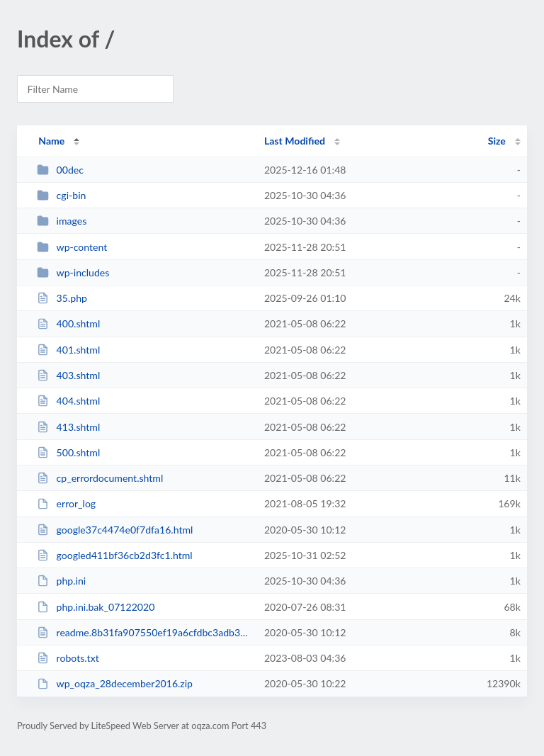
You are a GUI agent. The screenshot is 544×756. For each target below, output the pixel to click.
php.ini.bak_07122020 (96, 607)
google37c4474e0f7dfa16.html (115, 530)
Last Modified (295, 141)
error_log (66, 503)
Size (497, 141)
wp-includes (73, 272)
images (62, 221)
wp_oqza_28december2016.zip (115, 683)
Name (51, 141)
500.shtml (68, 452)
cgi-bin (61, 195)
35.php (62, 298)
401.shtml (68, 350)
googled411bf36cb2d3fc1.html (115, 555)
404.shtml (68, 401)
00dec (60, 170)
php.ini (61, 581)
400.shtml (68, 323)
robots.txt (68, 658)
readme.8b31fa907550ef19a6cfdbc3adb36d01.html (144, 632)
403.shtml (68, 375)
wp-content (72, 247)
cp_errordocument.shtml (100, 478)
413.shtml (68, 427)
